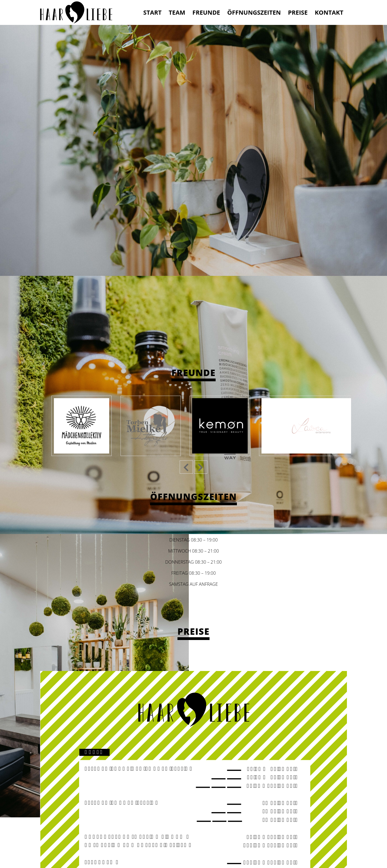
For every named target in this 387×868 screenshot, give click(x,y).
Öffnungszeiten (254, 12)
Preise (298, 12)
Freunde (206, 12)
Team (177, 12)
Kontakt (329, 12)
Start (152, 12)
